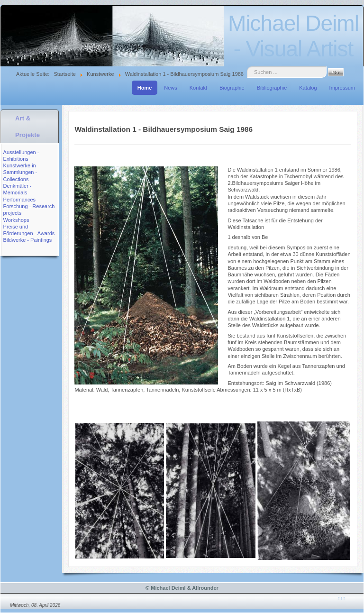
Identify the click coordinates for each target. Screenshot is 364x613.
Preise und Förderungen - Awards (29, 230)
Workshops (16, 220)
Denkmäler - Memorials (18, 189)
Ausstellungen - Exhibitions (21, 156)
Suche (247, 67)
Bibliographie (272, 88)
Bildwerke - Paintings (28, 240)
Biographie (232, 88)
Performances (19, 200)
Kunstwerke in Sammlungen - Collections (20, 172)
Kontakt (198, 88)
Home (145, 88)
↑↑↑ (341, 598)
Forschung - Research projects (29, 210)
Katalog (308, 88)
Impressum (342, 88)
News (171, 88)
